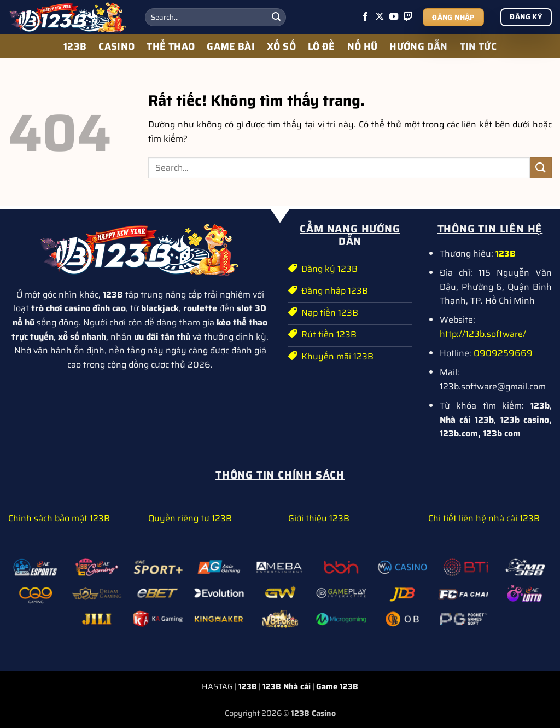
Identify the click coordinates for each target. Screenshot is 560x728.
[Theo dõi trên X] (380, 17)
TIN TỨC (478, 46)
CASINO (116, 46)
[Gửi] (276, 18)
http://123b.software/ (483, 334)
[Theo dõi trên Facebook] (365, 17)
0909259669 (503, 353)
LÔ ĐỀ (322, 46)
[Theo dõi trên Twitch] (408, 17)
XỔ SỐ (281, 46)
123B (75, 46)
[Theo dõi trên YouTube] (394, 17)
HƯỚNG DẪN (418, 46)
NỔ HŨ (363, 46)
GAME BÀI (231, 46)
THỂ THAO (171, 46)
